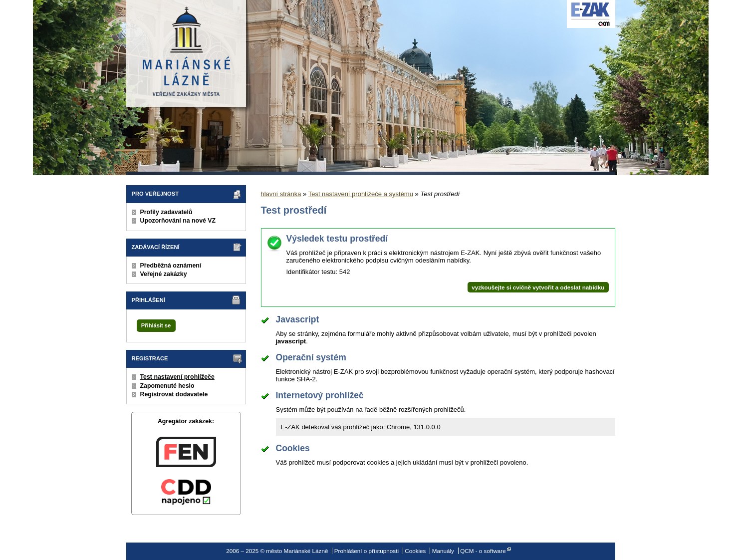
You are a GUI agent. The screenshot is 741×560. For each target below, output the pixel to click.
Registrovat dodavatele (174, 394)
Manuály (443, 551)
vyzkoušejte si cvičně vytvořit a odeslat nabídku (538, 287)
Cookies (415, 551)
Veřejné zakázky (164, 274)
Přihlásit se (156, 325)
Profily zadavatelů (166, 212)
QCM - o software (483, 551)
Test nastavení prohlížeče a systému (361, 194)
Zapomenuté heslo (167, 386)
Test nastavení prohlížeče (177, 377)
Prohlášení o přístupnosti (367, 551)
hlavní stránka (281, 194)
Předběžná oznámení (171, 266)
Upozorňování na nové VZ (178, 221)
